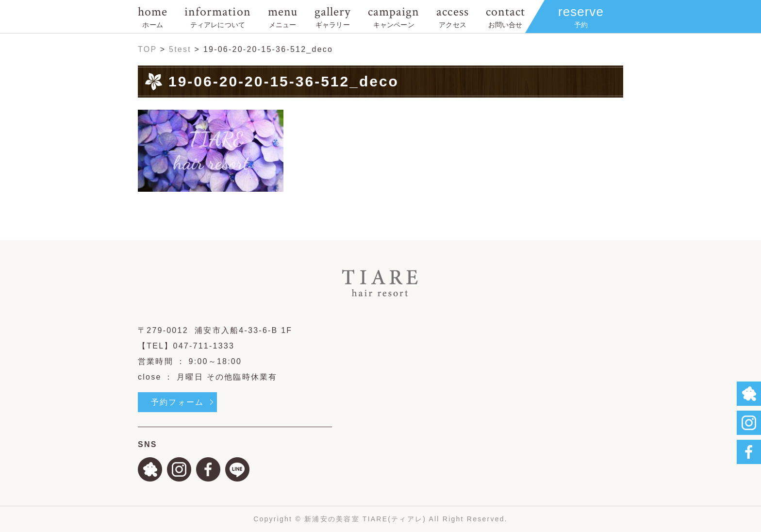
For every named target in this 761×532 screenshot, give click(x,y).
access (452, 16)
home (153, 16)
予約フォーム (177, 402)
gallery (333, 16)
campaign (394, 16)
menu (283, 16)
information (217, 16)
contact (505, 16)
